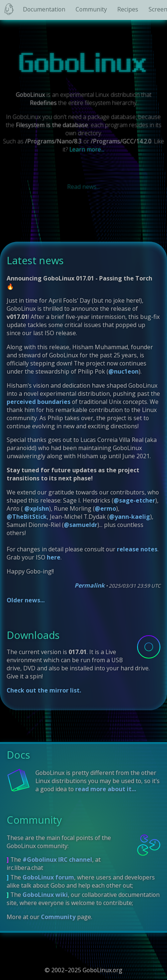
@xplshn (36, 508)
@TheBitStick (27, 517)
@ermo (105, 508)
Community (91, 9)
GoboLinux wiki (45, 895)
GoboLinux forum (48, 877)
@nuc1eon (123, 371)
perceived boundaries (39, 402)
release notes (137, 549)
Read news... (83, 187)
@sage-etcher (134, 500)
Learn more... (87, 149)
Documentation (44, 9)
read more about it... (106, 789)
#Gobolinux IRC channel (57, 860)
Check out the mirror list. (44, 690)
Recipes (128, 9)
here (54, 557)
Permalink (90, 585)
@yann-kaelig (130, 517)
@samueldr (81, 525)
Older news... (26, 600)
